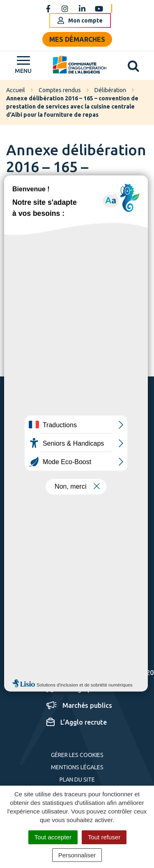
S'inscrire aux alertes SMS (65, 629)
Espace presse (75, 655)
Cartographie (74, 689)
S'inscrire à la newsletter (88, 586)
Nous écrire (58, 513)
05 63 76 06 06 (62, 492)
